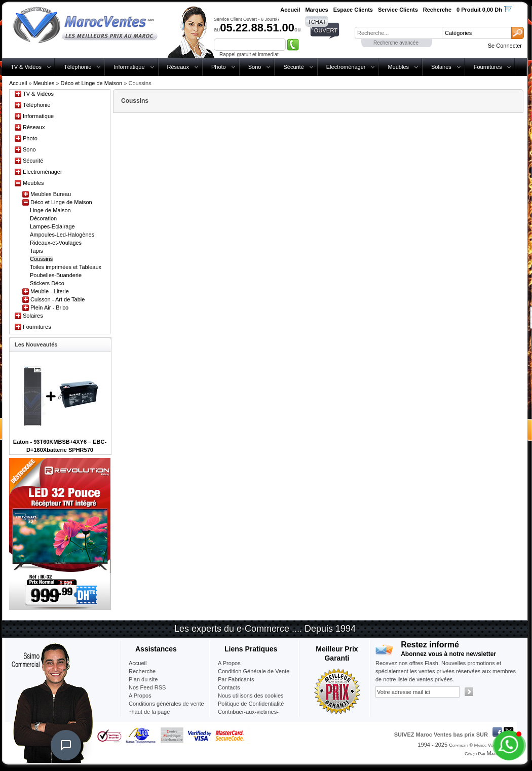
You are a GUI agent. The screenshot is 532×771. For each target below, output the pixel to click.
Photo (219, 67)
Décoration (43, 218)
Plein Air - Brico (49, 307)
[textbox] (398, 33)
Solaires (441, 67)
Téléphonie (78, 67)
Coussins (41, 259)
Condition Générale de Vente (254, 671)
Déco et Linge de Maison (92, 83)
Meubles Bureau (51, 194)
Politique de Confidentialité (251, 704)
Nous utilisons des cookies (251, 696)
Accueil (18, 83)
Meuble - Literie (50, 291)
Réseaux (178, 67)
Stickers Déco (47, 283)
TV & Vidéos (26, 67)
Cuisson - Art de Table (58, 299)
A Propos (229, 663)
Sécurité (293, 67)
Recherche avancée (396, 43)
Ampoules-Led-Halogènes (62, 235)
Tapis (36, 251)
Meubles (398, 67)
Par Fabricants (236, 679)
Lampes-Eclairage (52, 226)
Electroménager (346, 67)
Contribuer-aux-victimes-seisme (248, 716)
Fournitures (488, 67)
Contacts (229, 687)
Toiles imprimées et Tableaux (66, 267)
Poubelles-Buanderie (56, 275)
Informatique (129, 67)
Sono (255, 67)
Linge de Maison (50, 210)
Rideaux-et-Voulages (56, 243)
